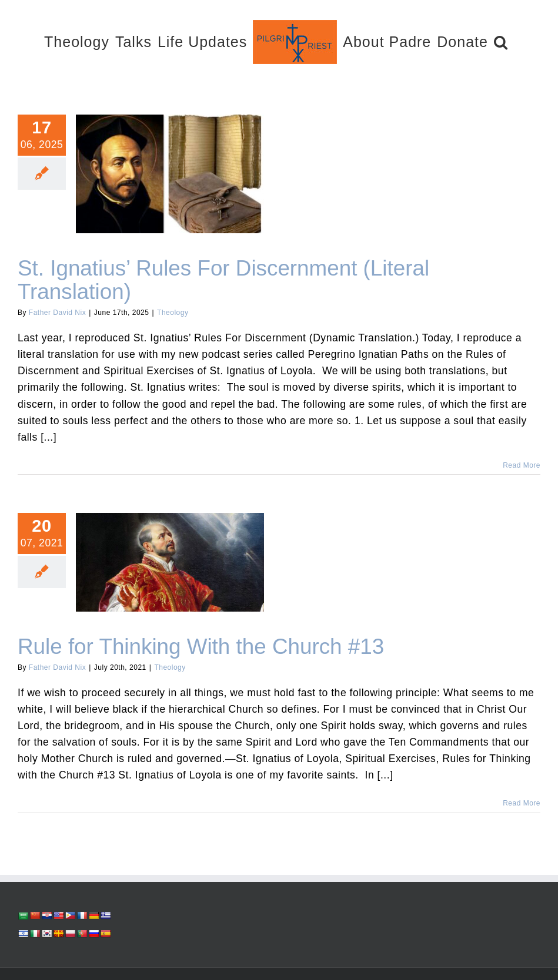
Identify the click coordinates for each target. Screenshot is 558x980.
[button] (501, 41)
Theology (173, 313)
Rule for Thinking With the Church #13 (201, 647)
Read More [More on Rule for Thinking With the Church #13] (522, 803)
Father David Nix (57, 313)
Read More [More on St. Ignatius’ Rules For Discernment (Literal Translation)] (522, 465)
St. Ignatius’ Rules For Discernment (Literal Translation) (223, 280)
